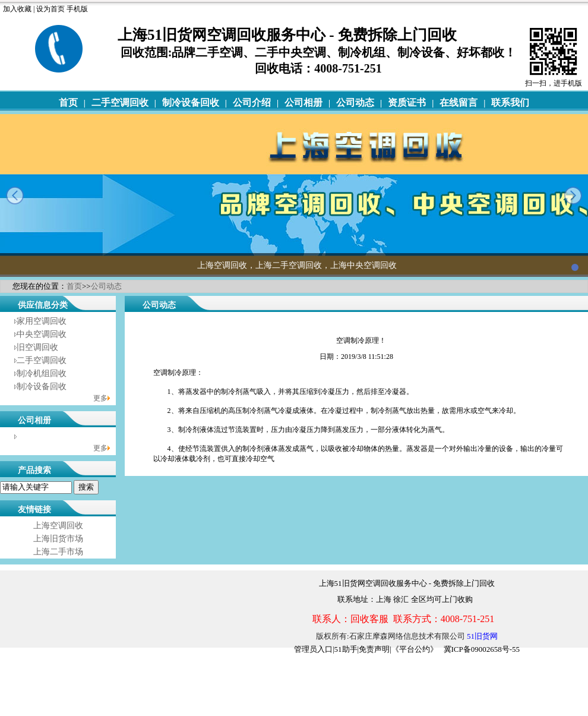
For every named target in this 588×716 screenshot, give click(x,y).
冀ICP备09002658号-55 (482, 649)
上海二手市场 (58, 552)
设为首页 (50, 9)
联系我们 (510, 102)
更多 (100, 398)
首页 (68, 102)
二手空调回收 (120, 102)
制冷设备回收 (191, 102)
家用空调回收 (42, 321)
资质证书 (407, 102)
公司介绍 (252, 102)
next (573, 195)
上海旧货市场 (58, 539)
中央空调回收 (42, 334)
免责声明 (374, 649)
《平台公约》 (415, 649)
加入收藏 (17, 9)
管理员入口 (313, 649)
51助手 (346, 649)
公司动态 (355, 102)
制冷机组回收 (42, 373)
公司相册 (304, 102)
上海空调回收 (58, 526)
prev (15, 195)
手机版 (77, 9)
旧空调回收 (37, 347)
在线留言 (459, 102)
